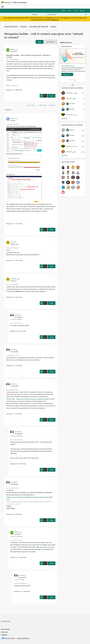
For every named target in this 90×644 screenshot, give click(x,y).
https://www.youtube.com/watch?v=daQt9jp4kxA (31, 399)
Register (63, 11)
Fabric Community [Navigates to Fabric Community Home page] (20, 2)
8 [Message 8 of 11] (12, 297)
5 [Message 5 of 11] (12, 414)
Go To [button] (81, 11)
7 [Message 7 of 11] (12, 366)
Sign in (70, 11)
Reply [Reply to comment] (51, 230)
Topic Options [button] (50, 42)
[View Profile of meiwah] (13, 118)
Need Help (14, 86)
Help (76, 11)
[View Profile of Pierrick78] (13, 242)
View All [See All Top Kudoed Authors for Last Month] (64, 155)
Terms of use (4, 632)
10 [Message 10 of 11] (12, 260)
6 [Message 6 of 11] (16, 464)
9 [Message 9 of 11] (16, 331)
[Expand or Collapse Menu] (3, 7)
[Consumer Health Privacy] (23, 638)
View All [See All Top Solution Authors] (64, 118)
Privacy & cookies (5, 629)
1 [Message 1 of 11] (12, 90)
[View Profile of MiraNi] (13, 49)
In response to (16, 319)
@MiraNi (11, 490)
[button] (40, 42)
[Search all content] (67, 14)
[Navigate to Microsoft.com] (6, 2)
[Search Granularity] (38, 14)
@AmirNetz (11, 399)
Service (54, 26)
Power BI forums (11, 26)
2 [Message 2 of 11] (12, 514)
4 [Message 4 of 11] (19, 591)
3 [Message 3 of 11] (16, 557)
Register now (55, 20)
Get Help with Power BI (39, 26)
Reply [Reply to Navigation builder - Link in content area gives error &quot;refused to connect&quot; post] (51, 96)
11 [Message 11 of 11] (12, 224)
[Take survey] (67, 74)
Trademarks (4, 635)
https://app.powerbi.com (47, 547)
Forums (24, 26)
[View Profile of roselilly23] (13, 279)
